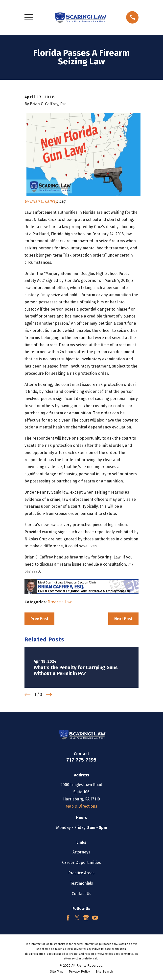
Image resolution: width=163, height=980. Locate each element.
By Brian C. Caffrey (41, 201)
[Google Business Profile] (86, 918)
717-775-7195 (81, 760)
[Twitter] (77, 918)
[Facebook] (68, 918)
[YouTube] (95, 918)
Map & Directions (81, 806)
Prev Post (39, 619)
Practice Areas (81, 873)
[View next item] (49, 695)
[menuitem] (57, 972)
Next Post (123, 619)
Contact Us (81, 894)
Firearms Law (59, 602)
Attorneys (81, 852)
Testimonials (81, 883)
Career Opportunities (81, 862)
